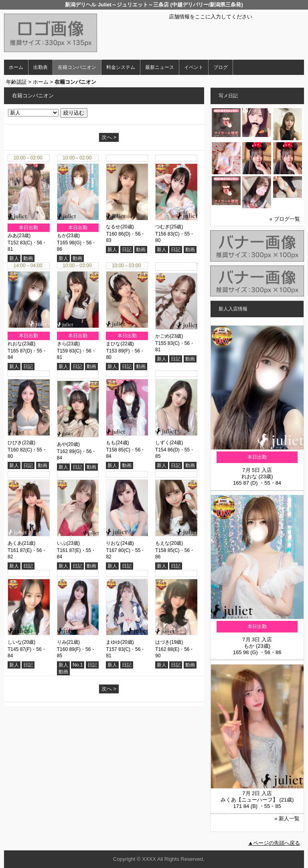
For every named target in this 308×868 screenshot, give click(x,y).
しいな (15, 640)
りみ (62, 640)
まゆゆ (113, 640)
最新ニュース (160, 67)
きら (62, 344)
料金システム (121, 67)
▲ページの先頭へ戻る (274, 843)
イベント (194, 67)
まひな (113, 344)
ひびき (15, 443)
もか (62, 236)
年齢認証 (16, 82)
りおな (113, 542)
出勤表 (41, 67)
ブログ (221, 67)
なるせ (113, 227)
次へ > (109, 137)
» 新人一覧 (287, 819)
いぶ (62, 542)
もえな (162, 542)
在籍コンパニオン (77, 67)
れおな (15, 344)
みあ (12, 236)
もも (111, 443)
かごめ (162, 335)
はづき (162, 640)
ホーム (16, 67)
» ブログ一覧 (285, 219)
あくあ (15, 542)
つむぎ (162, 227)
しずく (162, 443)
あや (62, 443)
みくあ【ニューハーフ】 (249, 800)
